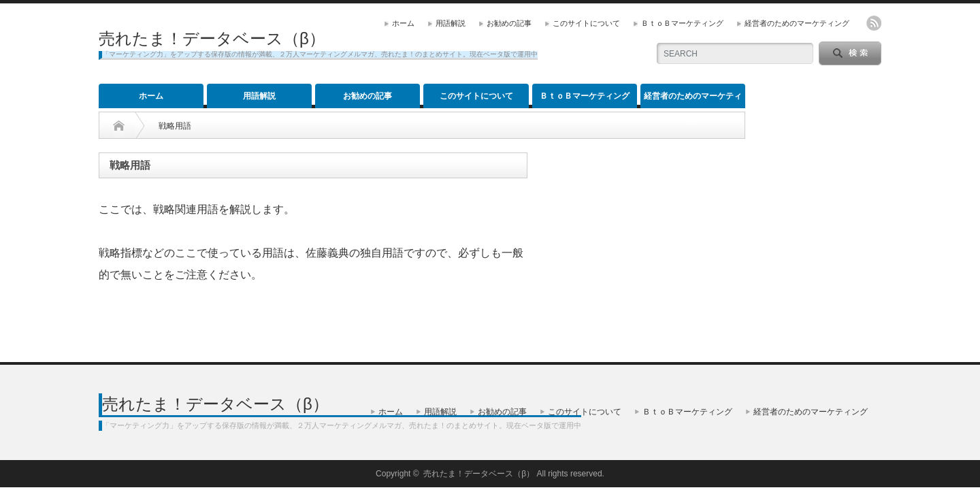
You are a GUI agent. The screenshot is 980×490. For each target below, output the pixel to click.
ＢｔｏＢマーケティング (682, 23)
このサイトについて (586, 23)
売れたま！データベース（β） (212, 38)
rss (874, 23)
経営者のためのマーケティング (797, 23)
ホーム (403, 23)
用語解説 (451, 23)
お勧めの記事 (509, 23)
